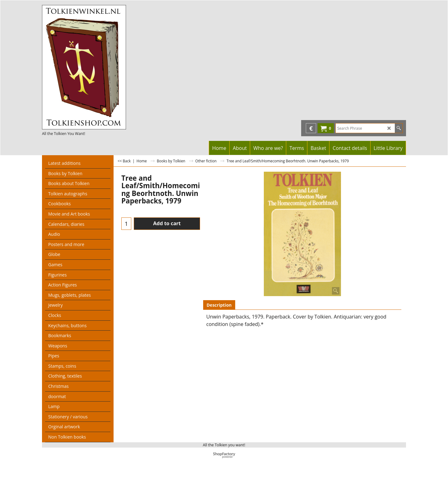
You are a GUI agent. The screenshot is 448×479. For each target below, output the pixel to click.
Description (219, 305)
